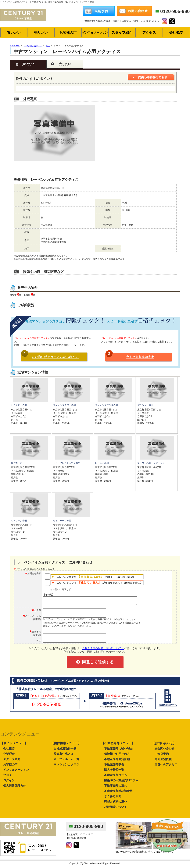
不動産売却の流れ (116, 787)
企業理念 (9, 755)
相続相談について (116, 808)
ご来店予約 (162, 755)
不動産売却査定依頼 (117, 761)
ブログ (7, 777)
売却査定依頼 (163, 761)
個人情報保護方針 (15, 787)
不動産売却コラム (116, 777)
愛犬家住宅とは (64, 755)
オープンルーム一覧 (66, 761)
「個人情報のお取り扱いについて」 (103, 650)
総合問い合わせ (165, 750)
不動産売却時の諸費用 (118, 793)
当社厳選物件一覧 (65, 750)
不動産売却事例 (114, 766)
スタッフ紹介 (12, 761)
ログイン (9, 782)
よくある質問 (113, 798)
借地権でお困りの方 (117, 755)
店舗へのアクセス (166, 766)
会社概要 (9, 750)
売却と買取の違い (116, 803)
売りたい (65, 64)
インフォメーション (16, 771)
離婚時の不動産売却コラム (121, 782)
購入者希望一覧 (114, 771)
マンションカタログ (66, 766)
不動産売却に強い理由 (118, 750)
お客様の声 (10, 766)
